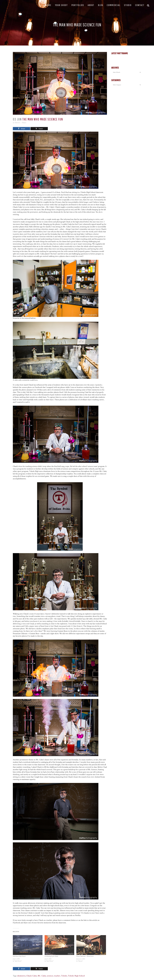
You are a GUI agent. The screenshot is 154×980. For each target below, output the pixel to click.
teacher (57, 976)
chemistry (21, 976)
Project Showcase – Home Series (85, 956)
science (50, 976)
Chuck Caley (32, 976)
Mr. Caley (42, 976)
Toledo (64, 976)
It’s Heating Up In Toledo (51, 956)
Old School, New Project (19, 956)
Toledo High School (76, 976)
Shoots (17, 123)
